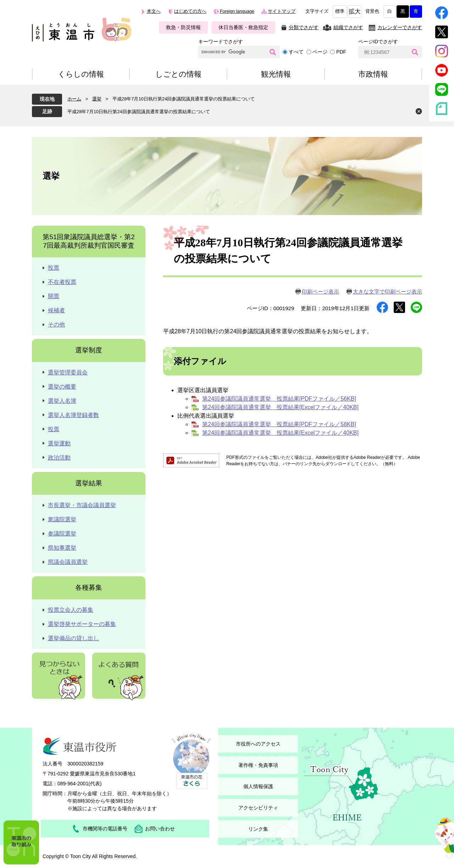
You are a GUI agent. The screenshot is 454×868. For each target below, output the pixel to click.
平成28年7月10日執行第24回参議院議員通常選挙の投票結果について (139, 112)
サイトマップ (282, 11)
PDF (341, 52)
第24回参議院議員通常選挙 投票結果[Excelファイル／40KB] (280, 407)
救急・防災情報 (183, 27)
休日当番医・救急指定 (243, 27)
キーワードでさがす (221, 42)
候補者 (56, 310)
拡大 (355, 12)
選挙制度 (89, 350)
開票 (54, 296)
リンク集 (258, 829)
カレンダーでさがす (400, 27)
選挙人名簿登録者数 (73, 415)
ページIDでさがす (378, 42)
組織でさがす (348, 27)
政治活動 (59, 458)
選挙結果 (89, 483)
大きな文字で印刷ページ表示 (387, 292)
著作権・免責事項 (258, 765)
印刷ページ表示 (320, 292)
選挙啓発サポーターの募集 (82, 624)
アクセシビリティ (258, 808)
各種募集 (89, 587)
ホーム (74, 99)
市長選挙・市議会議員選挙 (82, 505)
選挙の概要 (62, 387)
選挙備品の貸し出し (73, 638)
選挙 (97, 99)
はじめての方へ (190, 11)
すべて (296, 52)
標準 (340, 11)
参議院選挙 (62, 534)
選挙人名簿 (62, 401)
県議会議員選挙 (68, 562)
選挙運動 (59, 443)
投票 (54, 268)
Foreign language (237, 11)
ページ (320, 52)
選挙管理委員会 (68, 372)
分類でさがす (304, 27)
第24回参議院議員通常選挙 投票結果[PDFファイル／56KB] (279, 399)
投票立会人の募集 (71, 610)
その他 (56, 325)
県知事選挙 (62, 548)
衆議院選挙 (62, 519)
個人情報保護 (258, 786)
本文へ (154, 11)
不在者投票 (62, 282)
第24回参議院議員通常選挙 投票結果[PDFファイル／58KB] (279, 424)
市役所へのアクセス (258, 744)
